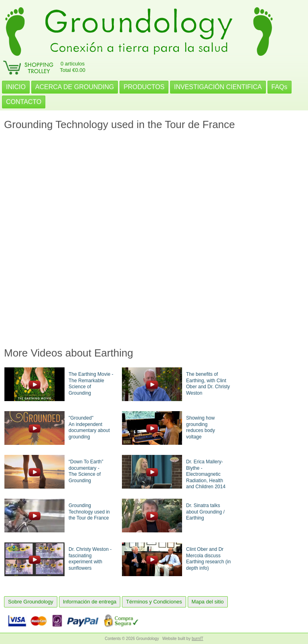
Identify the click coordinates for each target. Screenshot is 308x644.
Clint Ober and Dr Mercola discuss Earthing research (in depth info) (208, 559)
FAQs (280, 87)
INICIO (16, 87)
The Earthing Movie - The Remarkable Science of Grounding (91, 384)
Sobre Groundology (31, 602)
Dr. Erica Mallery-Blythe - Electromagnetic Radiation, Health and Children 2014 (206, 474)
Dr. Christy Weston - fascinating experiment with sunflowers (90, 559)
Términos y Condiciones (154, 602)
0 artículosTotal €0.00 (73, 67)
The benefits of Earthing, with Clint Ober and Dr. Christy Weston (208, 384)
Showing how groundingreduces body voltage (201, 427)
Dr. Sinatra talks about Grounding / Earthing (205, 512)
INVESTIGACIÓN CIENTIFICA (218, 87)
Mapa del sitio (208, 602)
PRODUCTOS (144, 87)
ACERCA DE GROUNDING (75, 87)
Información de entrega (90, 602)
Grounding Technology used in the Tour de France (89, 512)
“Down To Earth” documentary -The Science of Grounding (86, 471)
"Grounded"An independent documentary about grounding (89, 427)
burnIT (198, 639)
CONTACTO (24, 102)
